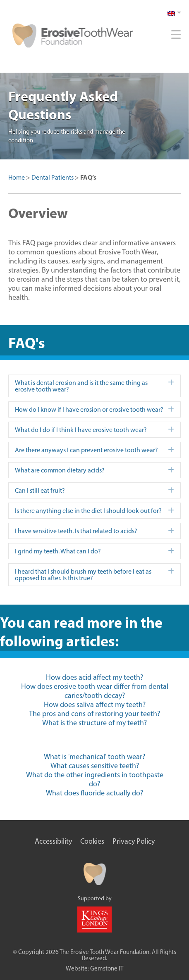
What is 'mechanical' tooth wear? (94, 757)
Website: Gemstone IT (94, 968)
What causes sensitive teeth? (95, 766)
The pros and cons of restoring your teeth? (94, 714)
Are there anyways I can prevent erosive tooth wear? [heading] (86, 450)
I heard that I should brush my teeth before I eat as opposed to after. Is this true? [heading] (83, 575)
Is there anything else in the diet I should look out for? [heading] (88, 511)
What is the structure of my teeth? (94, 723)
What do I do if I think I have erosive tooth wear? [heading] (81, 430)
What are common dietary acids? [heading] (60, 470)
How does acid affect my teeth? (94, 677)
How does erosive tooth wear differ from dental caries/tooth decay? (95, 691)
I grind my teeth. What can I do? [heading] (58, 551)
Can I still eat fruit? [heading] (40, 490)
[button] (171, 382)
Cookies (92, 841)
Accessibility (53, 841)
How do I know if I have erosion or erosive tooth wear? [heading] (89, 409)
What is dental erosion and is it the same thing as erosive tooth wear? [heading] (81, 386)
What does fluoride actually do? (94, 793)
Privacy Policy (134, 841)
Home (17, 177)
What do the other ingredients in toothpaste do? (95, 779)
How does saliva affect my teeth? (95, 705)
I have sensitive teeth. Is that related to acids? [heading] (76, 531)
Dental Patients (53, 177)
